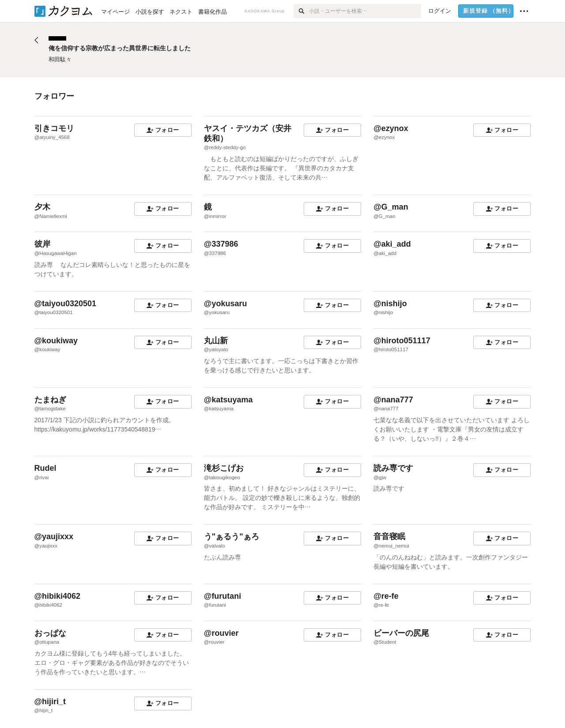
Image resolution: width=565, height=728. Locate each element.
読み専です (393, 468)
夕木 (42, 207)
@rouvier (221, 633)
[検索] (301, 11)
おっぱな (50, 633)
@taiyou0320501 (66, 304)
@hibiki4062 (58, 596)
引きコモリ (54, 128)
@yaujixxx (54, 537)
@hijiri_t (50, 702)
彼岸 (42, 244)
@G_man (391, 207)
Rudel (45, 468)
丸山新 (216, 341)
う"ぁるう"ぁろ (232, 537)
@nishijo (390, 304)
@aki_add (392, 244)
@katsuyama (228, 400)
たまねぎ (50, 400)
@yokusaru (226, 304)
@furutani (223, 596)
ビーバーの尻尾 (401, 633)
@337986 (221, 244)
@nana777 (393, 400)
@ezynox (391, 128)
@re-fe (386, 596)
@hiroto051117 (402, 341)
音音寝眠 (389, 537)
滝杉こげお (224, 468)
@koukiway (56, 341)
